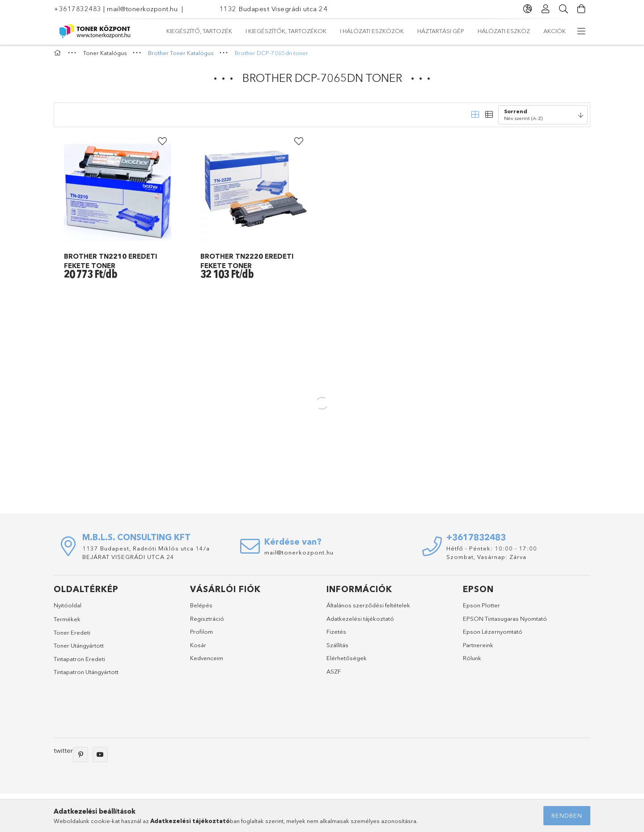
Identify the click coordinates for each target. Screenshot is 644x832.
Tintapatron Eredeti (79, 663)
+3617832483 (78, 9)
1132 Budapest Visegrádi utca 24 (274, 9)
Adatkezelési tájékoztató (360, 623)
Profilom (201, 636)
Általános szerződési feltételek (368, 610)
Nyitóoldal (68, 610)
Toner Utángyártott (79, 650)
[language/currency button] (528, 9)
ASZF (334, 675)
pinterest (80, 759)
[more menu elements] (581, 31)
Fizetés (336, 636)
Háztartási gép (291, 31)
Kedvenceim (207, 662)
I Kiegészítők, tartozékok (446, 31)
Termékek (67, 623)
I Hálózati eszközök (360, 31)
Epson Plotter (481, 610)
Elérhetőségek (347, 662)
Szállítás (337, 649)
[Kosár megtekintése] (581, 9)
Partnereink (478, 649)
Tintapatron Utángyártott (86, 676)
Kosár (198, 649)
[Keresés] (563, 9)
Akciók (178, 31)
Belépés (201, 610)
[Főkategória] (59, 57)
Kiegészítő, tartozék (533, 31)
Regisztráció (207, 623)
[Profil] (546, 9)
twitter (63, 754)
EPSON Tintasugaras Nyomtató (505, 623)
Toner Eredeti (72, 636)
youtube (100, 759)
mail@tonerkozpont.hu (142, 9)
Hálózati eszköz (228, 31)
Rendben (567, 815)
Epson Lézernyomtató (493, 636)
